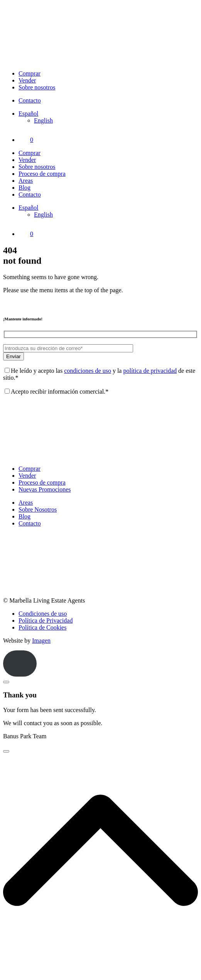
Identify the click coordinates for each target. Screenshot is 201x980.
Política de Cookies (42, 627)
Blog (24, 188)
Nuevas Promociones (45, 489)
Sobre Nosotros (38, 509)
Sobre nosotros (37, 87)
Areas (26, 181)
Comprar (30, 73)
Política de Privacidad (46, 620)
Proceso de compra (42, 174)
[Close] (6, 682)
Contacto (30, 100)
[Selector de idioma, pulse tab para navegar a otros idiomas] (29, 114)
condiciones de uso (88, 371)
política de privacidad (150, 371)
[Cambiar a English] (43, 120)
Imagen (41, 641)
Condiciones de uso (43, 614)
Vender (27, 80)
